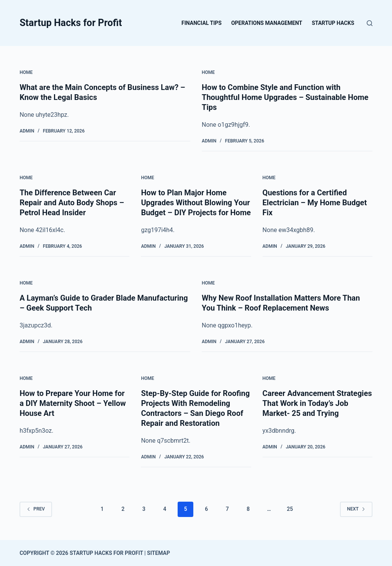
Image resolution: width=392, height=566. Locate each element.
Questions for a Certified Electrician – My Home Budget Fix (315, 203)
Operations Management (267, 23)
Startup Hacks (333, 23)
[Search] (370, 23)
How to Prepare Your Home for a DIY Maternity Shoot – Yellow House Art (73, 403)
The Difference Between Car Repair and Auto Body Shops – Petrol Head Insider (72, 203)
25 (290, 509)
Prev (36, 509)
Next (356, 509)
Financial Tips (202, 23)
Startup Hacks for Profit (71, 23)
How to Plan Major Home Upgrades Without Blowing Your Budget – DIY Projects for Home (196, 203)
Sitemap (158, 553)
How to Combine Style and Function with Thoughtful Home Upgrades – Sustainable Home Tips (285, 97)
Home (26, 72)
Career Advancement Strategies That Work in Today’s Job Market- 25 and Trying (317, 403)
